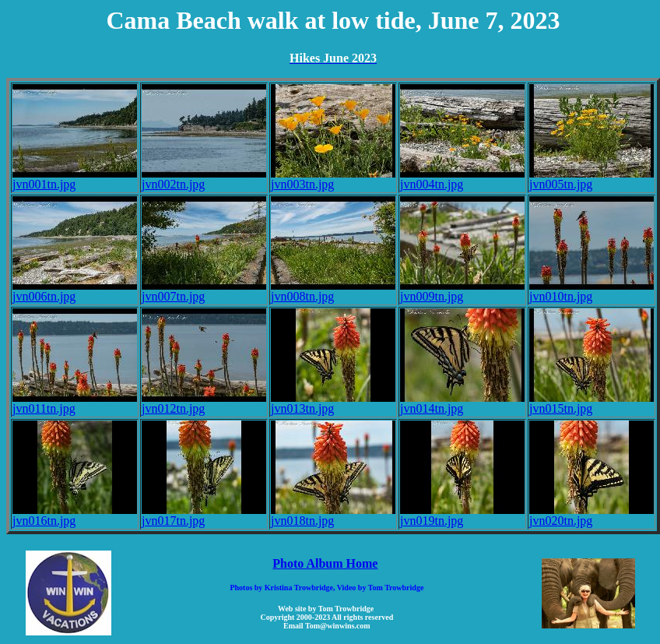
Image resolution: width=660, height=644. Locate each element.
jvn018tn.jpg (333, 515)
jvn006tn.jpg (75, 291)
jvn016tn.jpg (75, 515)
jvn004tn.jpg (462, 179)
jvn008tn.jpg (333, 291)
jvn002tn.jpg (204, 179)
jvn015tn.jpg (592, 403)
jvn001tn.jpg (75, 179)
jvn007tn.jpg (204, 291)
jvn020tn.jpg (592, 515)
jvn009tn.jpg (462, 291)
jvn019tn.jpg (462, 515)
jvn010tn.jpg (592, 291)
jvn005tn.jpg (592, 179)
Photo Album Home (325, 563)
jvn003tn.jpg (333, 179)
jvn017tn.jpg (204, 515)
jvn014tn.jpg (462, 403)
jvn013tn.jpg (333, 403)
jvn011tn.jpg (75, 403)
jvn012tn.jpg (204, 403)
